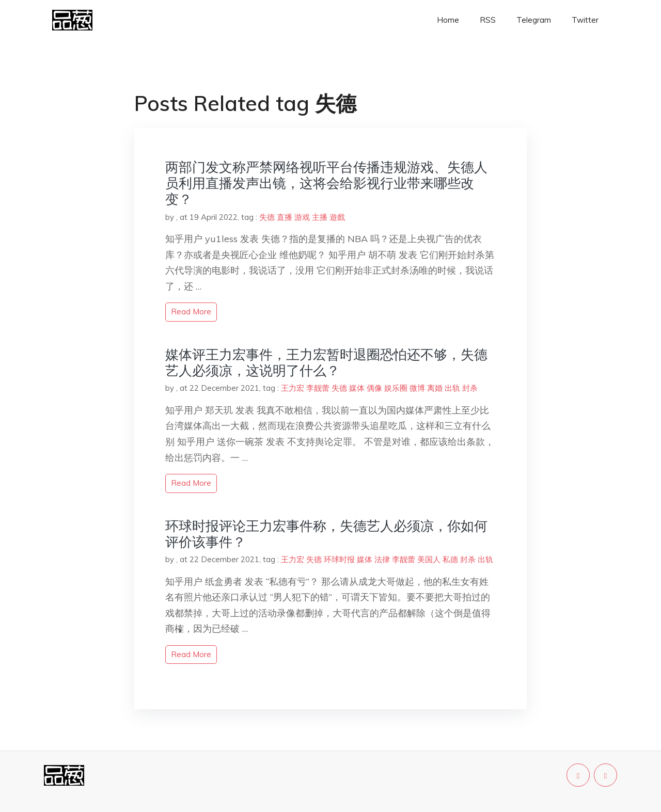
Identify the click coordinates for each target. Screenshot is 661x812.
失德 (267, 217)
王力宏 (293, 388)
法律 (382, 559)
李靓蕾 (318, 388)
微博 (417, 388)
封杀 (470, 388)
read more (191, 312)
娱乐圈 (396, 388)
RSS (488, 20)
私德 (450, 559)
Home (448, 20)
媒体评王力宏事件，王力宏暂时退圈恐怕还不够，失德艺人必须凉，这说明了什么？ (326, 362)
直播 (285, 217)
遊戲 (337, 217)
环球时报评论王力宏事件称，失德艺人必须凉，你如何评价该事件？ (326, 534)
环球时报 (339, 559)
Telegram (534, 20)
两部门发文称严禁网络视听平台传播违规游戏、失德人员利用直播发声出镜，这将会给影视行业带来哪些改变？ (326, 183)
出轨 (452, 388)
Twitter (585, 20)
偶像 (374, 388)
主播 (320, 217)
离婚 (435, 388)
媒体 (357, 388)
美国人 (429, 559)
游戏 (302, 217)
